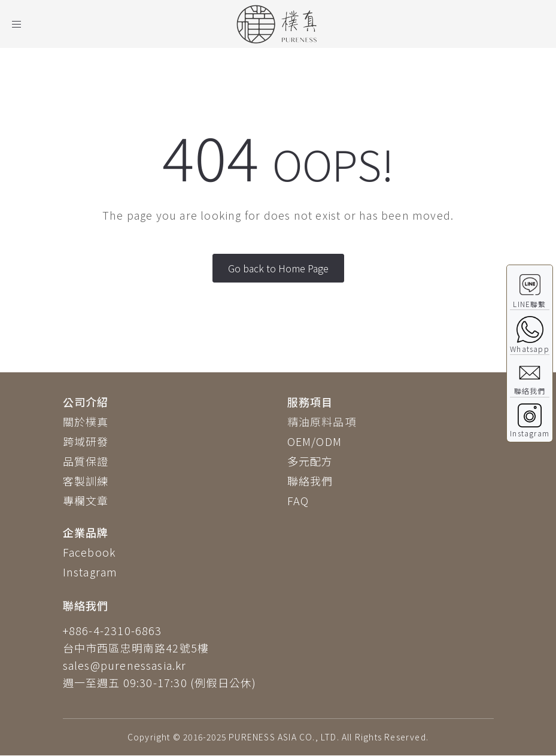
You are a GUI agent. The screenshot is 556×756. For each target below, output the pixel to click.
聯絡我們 (310, 481)
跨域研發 (86, 441)
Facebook (89, 552)
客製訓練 (86, 481)
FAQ (298, 500)
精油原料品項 (322, 421)
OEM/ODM (315, 441)
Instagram (90, 572)
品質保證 (86, 461)
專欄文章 (86, 500)
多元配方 (310, 461)
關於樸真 (86, 421)
